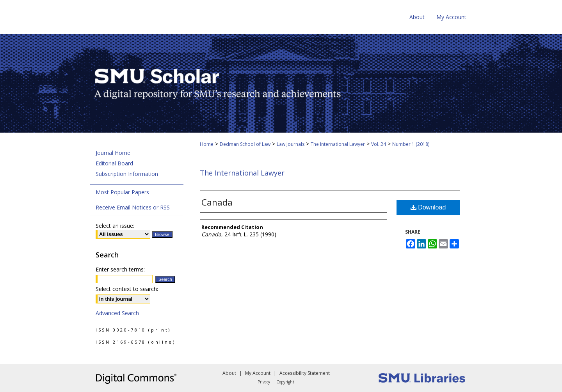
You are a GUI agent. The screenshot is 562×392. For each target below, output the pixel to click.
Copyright (285, 382)
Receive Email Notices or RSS (133, 207)
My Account (258, 373)
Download (428, 207)
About (229, 373)
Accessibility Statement (305, 373)
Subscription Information (127, 174)
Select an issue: (115, 226)
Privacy (264, 382)
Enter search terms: (120, 269)
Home (207, 144)
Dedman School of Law (245, 144)
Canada (217, 202)
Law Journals (291, 144)
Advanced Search (117, 313)
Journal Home (113, 153)
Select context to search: (127, 289)
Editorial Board (114, 163)
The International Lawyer (338, 144)
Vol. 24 (379, 144)
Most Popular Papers (122, 192)
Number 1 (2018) (411, 144)
